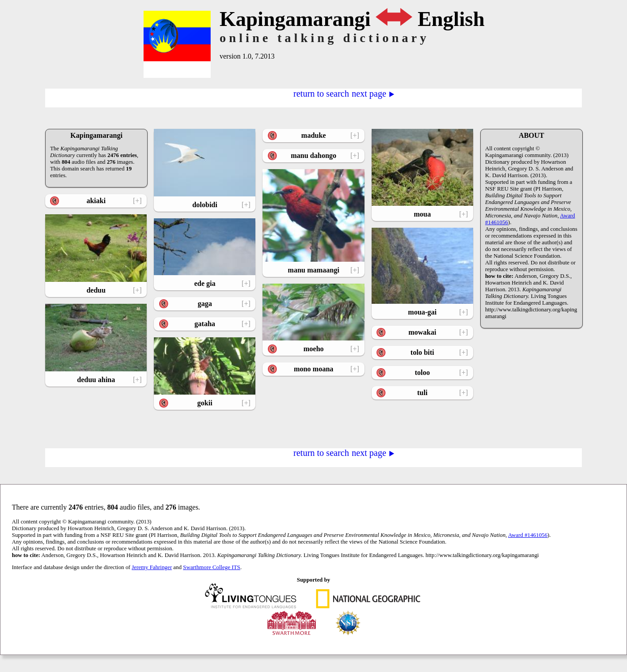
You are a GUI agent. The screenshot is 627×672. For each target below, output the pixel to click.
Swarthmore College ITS (212, 567)
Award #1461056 (528, 535)
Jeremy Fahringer (152, 567)
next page (373, 93)
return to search (321, 93)
